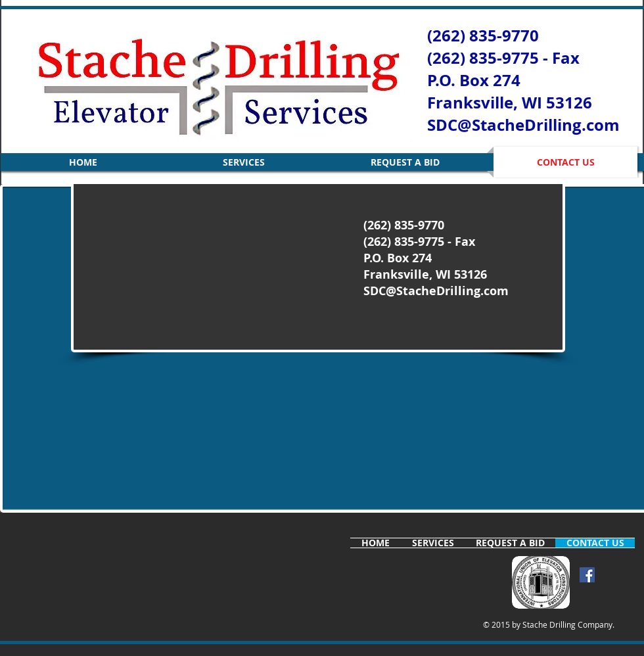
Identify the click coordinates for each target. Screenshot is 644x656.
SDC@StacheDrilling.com (523, 125)
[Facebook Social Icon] (587, 575)
